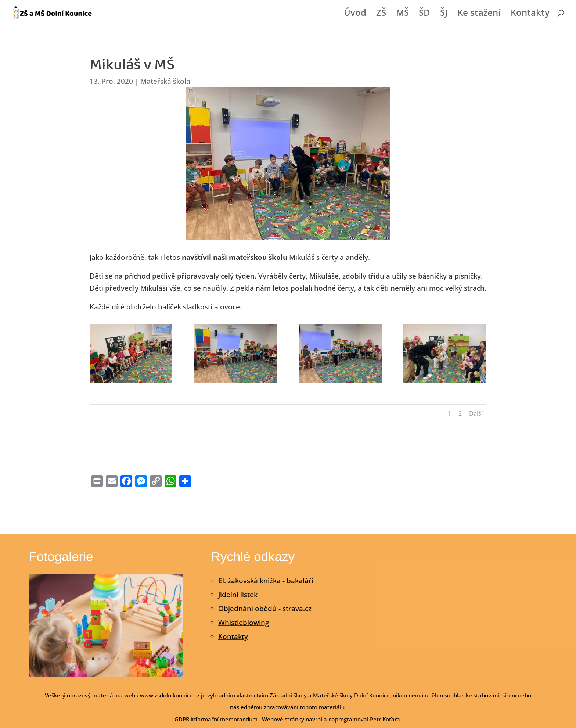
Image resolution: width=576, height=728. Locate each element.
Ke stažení (479, 14)
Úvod (355, 14)
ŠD (424, 14)
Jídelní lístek (238, 595)
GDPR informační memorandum (216, 719)
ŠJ (444, 14)
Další (476, 413)
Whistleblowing (244, 623)
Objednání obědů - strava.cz (265, 609)
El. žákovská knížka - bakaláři (266, 581)
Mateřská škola (165, 81)
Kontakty (530, 14)
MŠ (402, 14)
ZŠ (381, 14)
